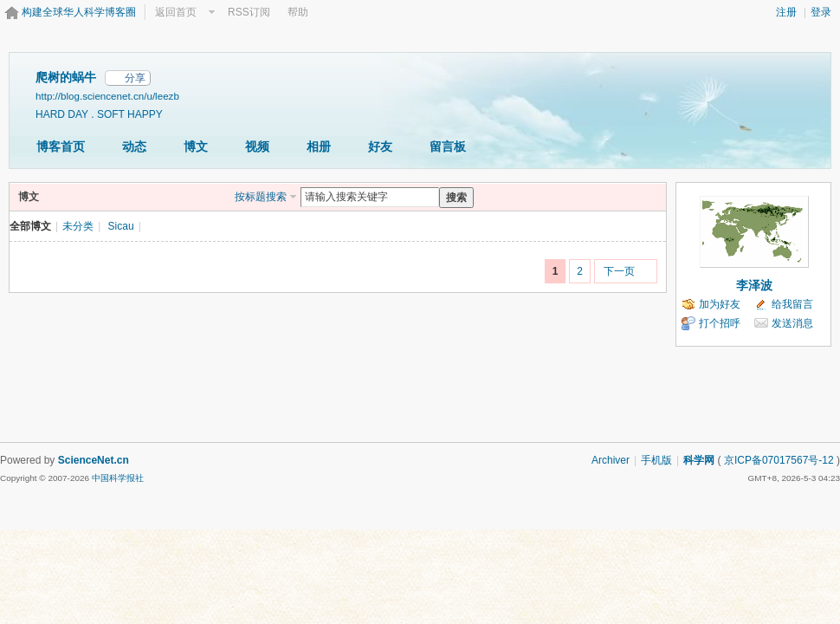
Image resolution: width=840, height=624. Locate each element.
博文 (196, 146)
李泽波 (754, 285)
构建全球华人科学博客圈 (79, 12)
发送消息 (792, 323)
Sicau (121, 226)
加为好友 (720, 304)
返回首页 (176, 12)
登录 (821, 12)
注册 (786, 12)
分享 (135, 78)
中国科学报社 (118, 478)
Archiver (611, 460)
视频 (257, 146)
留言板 (448, 146)
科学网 (699, 460)
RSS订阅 (249, 12)
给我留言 (792, 304)
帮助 (298, 12)
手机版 (656, 460)
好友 (380, 146)
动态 (134, 146)
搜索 (456, 198)
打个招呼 (720, 323)
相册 (319, 146)
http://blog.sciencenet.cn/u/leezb (107, 96)
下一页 (619, 271)
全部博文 (30, 226)
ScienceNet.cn (94, 460)
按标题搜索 (261, 197)
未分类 (78, 226)
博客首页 (61, 146)
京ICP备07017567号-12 (779, 460)
